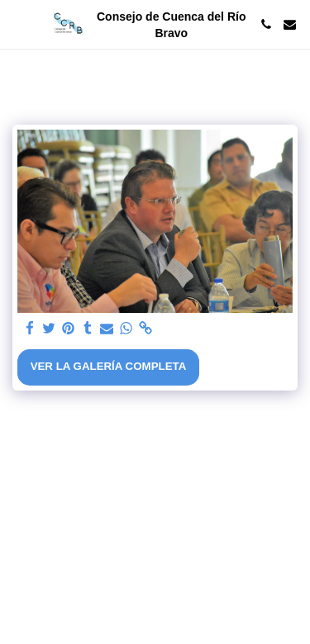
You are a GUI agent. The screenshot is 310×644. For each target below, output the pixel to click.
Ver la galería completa (109, 366)
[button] (18, 24)
